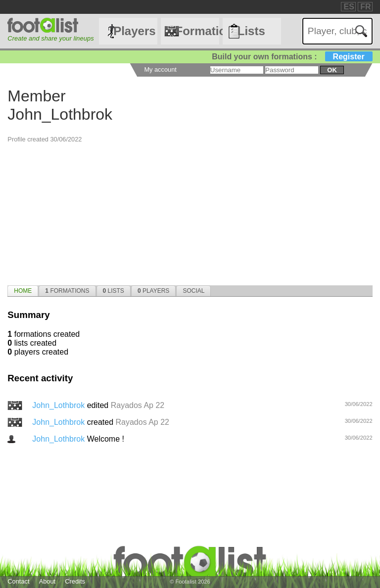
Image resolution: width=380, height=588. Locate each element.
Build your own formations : (292, 57)
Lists (251, 31)
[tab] (23, 291)
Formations (197, 31)
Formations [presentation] (67, 291)
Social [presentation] (193, 291)
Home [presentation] (23, 291)
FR (365, 7)
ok (332, 70)
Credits (75, 581)
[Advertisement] (190, 213)
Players (134, 31)
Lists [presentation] (114, 291)
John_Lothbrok (59, 405)
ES (349, 7)
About (47, 581)
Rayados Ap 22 (138, 405)
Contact (18, 581)
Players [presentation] (154, 291)
